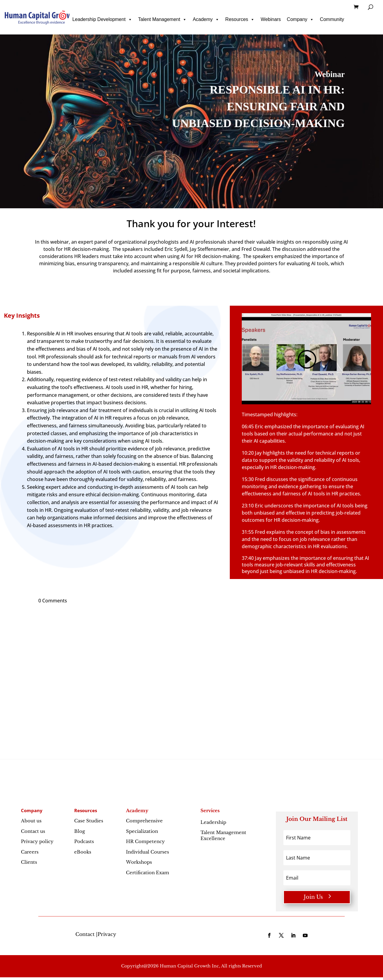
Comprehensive (144, 821)
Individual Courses (148, 852)
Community (332, 19)
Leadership (226, 822)
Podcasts (84, 841)
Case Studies (89, 821)
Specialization (142, 831)
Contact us (33, 831)
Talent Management (163, 19)
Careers (30, 852)
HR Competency (145, 841)
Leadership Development (102, 19)
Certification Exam (148, 873)
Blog (80, 831)
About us (31, 821)
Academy (206, 19)
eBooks (83, 852)
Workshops (139, 862)
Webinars (271, 19)
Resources (240, 19)
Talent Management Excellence (223, 835)
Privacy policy (37, 841)
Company (300, 19)
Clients (29, 862)
